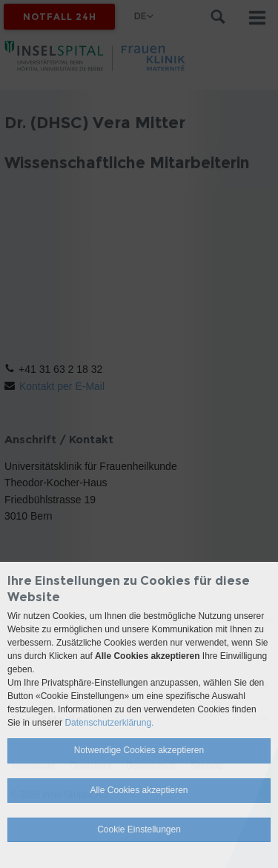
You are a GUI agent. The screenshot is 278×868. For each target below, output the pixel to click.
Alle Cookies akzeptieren (139, 790)
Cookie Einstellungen (139, 829)
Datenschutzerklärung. (109, 723)
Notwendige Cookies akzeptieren (139, 750)
